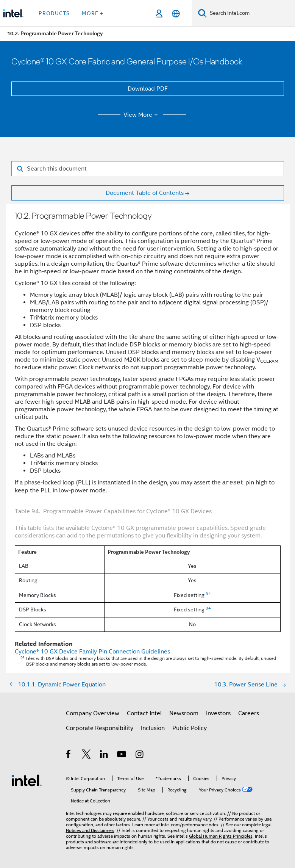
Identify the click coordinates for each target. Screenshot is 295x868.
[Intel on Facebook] (69, 755)
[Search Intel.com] (251, 13)
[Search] (202, 13)
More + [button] (93, 13)
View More (142, 115)
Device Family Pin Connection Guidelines (92, 652)
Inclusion (153, 728)
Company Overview (93, 713)
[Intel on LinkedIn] (104, 755)
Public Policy (190, 728)
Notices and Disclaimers (90, 830)
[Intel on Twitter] (87, 755)
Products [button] (54, 13)
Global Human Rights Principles (221, 836)
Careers (249, 713)
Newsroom (184, 713)
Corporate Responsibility (100, 728)
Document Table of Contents (145, 193)
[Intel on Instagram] (140, 755)
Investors (218, 713)
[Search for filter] (148, 169)
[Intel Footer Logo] (27, 780)
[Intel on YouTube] (122, 755)
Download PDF (148, 89)
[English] (176, 13)
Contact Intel (144, 713)
